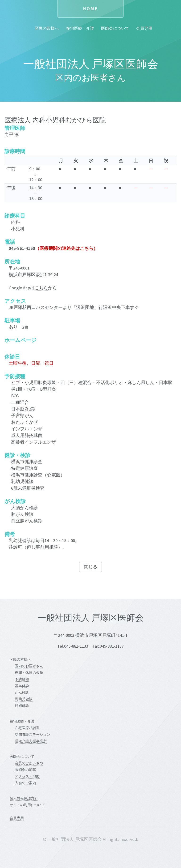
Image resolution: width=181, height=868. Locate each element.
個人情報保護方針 (24, 798)
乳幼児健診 (24, 699)
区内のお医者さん (29, 666)
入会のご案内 (25, 783)
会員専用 (144, 28)
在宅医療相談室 (27, 728)
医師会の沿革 (25, 770)
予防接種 (22, 679)
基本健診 (22, 686)
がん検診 (22, 692)
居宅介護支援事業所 (31, 741)
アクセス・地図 (27, 776)
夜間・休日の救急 (29, 673)
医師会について (115, 28)
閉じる (91, 567)
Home (90, 9)
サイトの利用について (27, 805)
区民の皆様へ (47, 28)
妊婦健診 (22, 706)
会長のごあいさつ (29, 763)
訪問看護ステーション (33, 734)
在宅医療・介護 (80, 28)
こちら (41, 288)
